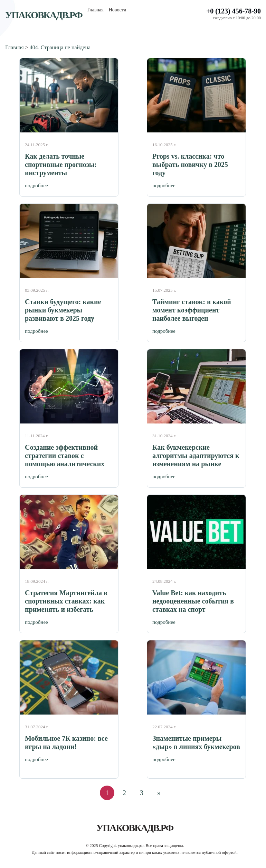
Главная (96, 10)
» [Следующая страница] (159, 793)
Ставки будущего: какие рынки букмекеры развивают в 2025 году (63, 310)
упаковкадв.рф (44, 15)
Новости (118, 10)
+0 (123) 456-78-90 (234, 11)
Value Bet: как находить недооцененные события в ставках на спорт (193, 601)
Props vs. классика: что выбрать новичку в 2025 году (190, 164)
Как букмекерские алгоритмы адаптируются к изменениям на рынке (196, 456)
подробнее (36, 186)
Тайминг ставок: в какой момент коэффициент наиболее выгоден (192, 310)
